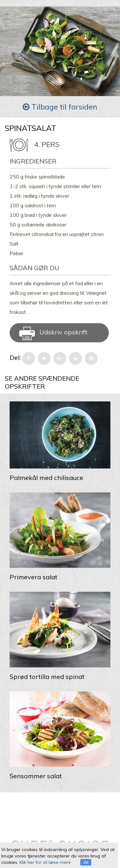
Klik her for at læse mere (45, 862)
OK (86, 863)
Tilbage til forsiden (60, 107)
